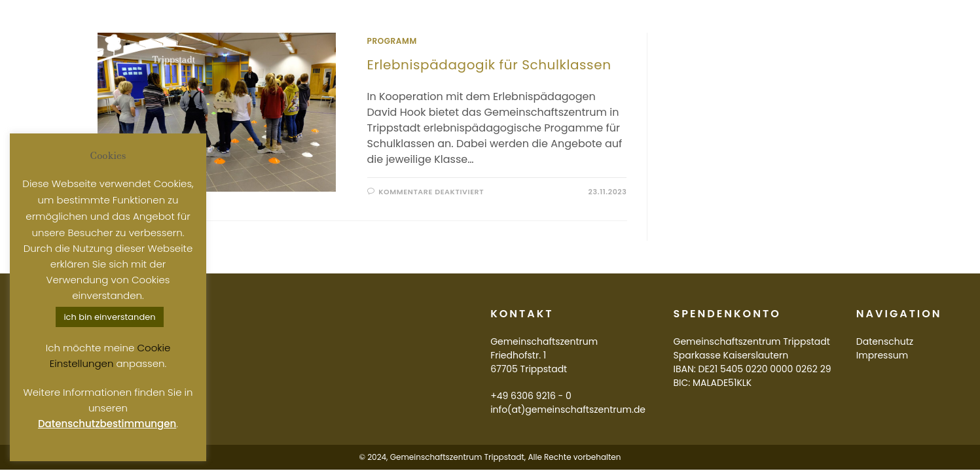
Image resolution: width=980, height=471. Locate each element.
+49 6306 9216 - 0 (531, 396)
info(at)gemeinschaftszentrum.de (568, 410)
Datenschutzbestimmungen (107, 424)
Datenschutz (885, 341)
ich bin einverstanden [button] (109, 317)
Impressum (882, 355)
